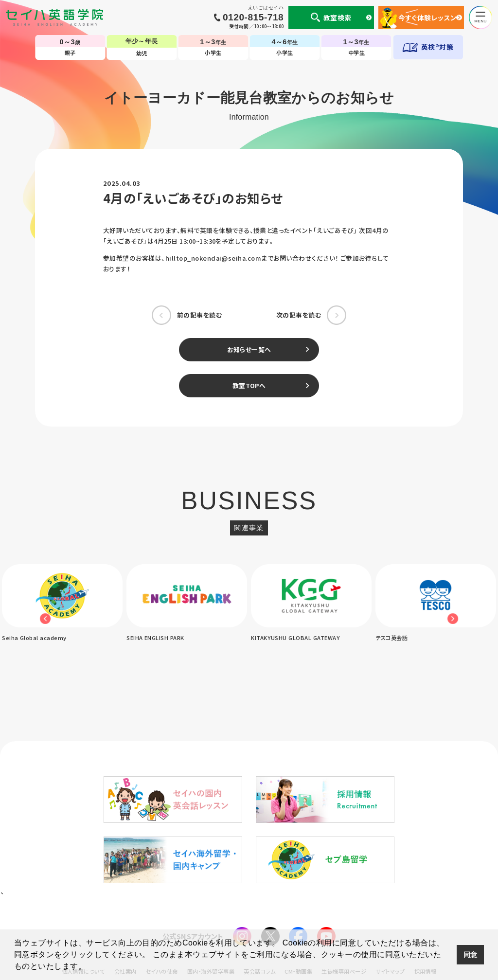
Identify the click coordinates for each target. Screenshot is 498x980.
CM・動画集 (298, 893)
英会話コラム (259, 893)
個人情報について (83, 893)
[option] (187, 604)
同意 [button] (471, 955)
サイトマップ (390, 893)
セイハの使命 (162, 893)
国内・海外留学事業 (211, 893)
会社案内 (125, 893)
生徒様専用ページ (344, 893)
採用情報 (426, 893)
